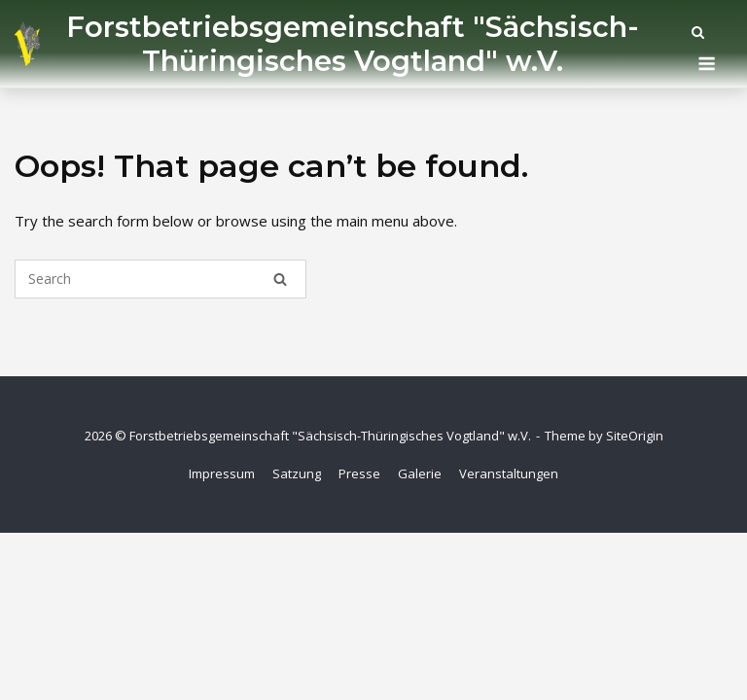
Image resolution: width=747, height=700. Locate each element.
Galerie (420, 473)
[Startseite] (27, 44)
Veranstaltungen (509, 473)
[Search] (280, 279)
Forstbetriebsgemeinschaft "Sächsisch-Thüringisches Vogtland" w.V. (353, 44)
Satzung (297, 473)
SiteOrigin (635, 436)
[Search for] (160, 279)
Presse (359, 473)
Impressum (222, 473)
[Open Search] (698, 34)
